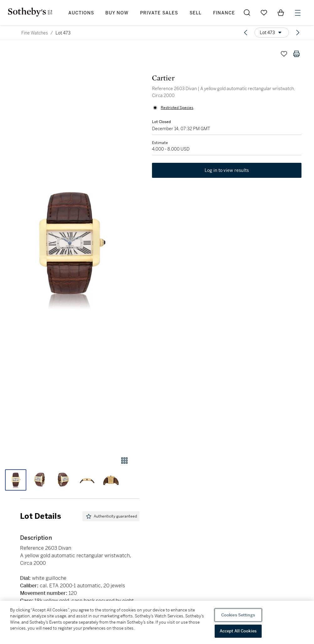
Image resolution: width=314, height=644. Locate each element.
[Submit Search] (247, 13)
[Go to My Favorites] (264, 13)
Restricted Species (177, 108)
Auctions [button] (81, 13)
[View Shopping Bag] (281, 13)
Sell (196, 13)
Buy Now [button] (117, 13)
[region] (157, 622)
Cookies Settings (238, 615)
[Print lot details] (296, 54)
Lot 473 (63, 33)
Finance (224, 13)
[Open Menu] (298, 13)
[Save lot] (284, 54)
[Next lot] (298, 33)
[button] (70, 246)
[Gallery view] (124, 461)
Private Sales (159, 13)
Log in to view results (227, 170)
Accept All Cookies (238, 631)
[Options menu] (272, 33)
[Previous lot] (246, 33)
